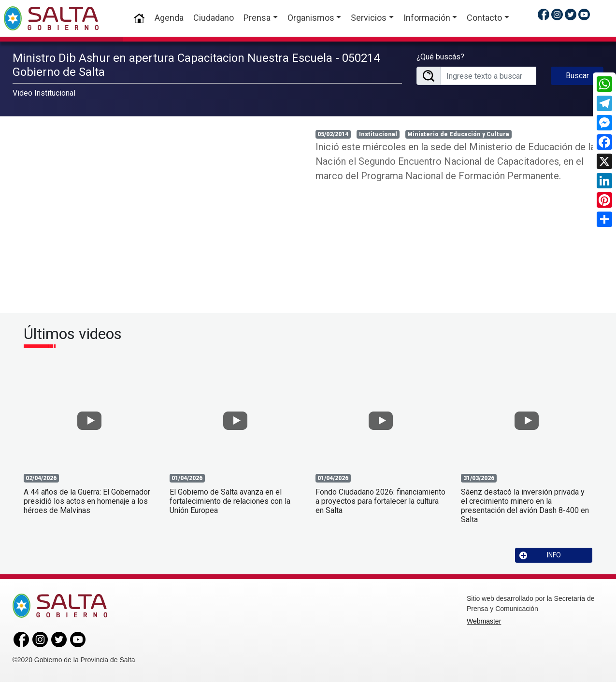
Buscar (577, 76)
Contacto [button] (484, 18)
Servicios (369, 18)
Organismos (311, 18)
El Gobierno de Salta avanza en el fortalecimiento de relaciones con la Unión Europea (230, 501)
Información (427, 18)
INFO (540, 555)
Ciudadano (214, 18)
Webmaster (484, 621)
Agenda (169, 18)
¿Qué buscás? (440, 57)
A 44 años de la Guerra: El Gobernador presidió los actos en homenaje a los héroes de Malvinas (87, 501)
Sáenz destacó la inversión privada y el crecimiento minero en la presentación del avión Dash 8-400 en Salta (525, 506)
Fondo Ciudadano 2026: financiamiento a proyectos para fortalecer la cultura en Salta (380, 501)
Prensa (257, 18)
